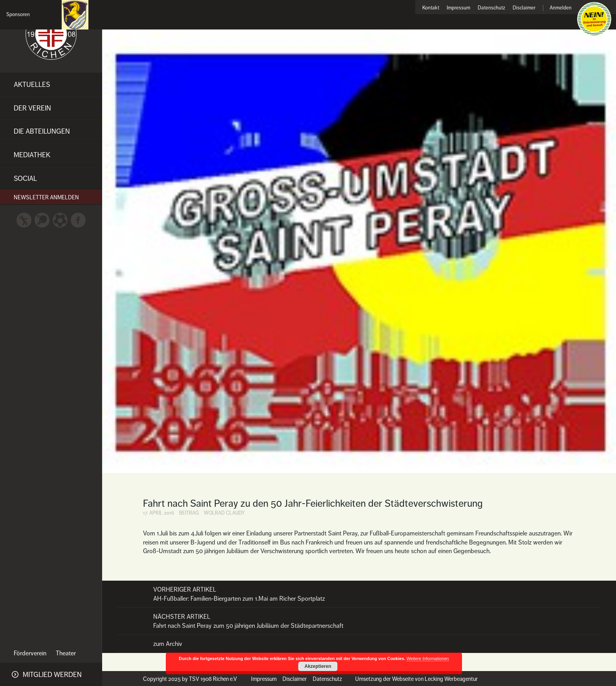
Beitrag (189, 513)
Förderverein (30, 653)
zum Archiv (168, 644)
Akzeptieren (318, 666)
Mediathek (32, 155)
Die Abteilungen (42, 131)
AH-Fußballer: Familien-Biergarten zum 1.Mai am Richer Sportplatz (359, 594)
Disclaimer (524, 8)
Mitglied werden (52, 675)
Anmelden (561, 8)
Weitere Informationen (428, 658)
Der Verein (32, 108)
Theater (66, 653)
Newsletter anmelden (46, 197)
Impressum (458, 8)
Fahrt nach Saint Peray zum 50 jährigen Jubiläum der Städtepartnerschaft (359, 621)
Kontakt (431, 8)
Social (25, 178)
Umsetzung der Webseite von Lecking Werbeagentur (416, 679)
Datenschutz (491, 8)
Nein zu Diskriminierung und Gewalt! (594, 19)
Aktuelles (32, 85)
